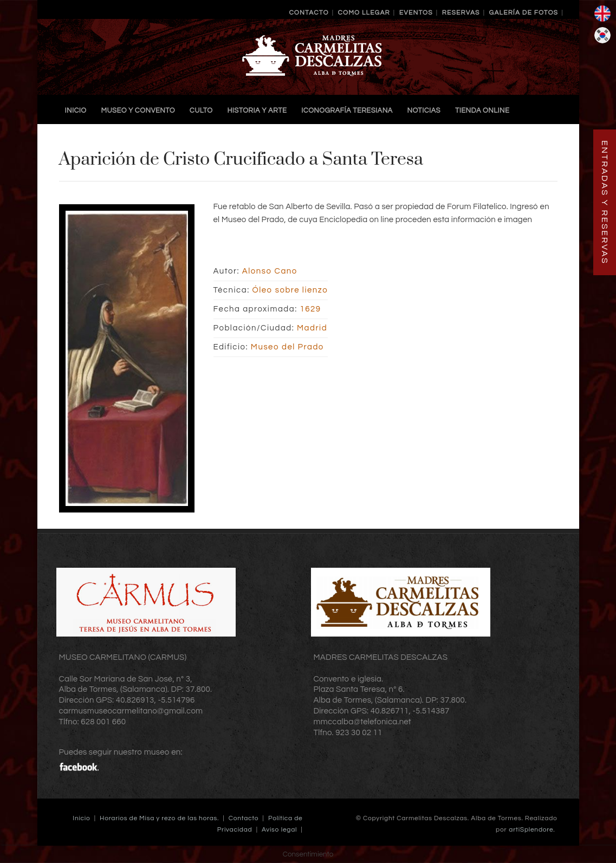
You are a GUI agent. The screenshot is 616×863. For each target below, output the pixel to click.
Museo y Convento (138, 111)
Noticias (424, 111)
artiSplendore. (532, 830)
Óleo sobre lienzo (290, 290)
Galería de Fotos (524, 13)
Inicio (76, 111)
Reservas (461, 13)
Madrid (312, 328)
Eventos (416, 13)
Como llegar (364, 13)
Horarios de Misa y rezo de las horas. (159, 818)
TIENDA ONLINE (482, 111)
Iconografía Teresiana (347, 111)
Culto (201, 111)
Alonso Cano (270, 271)
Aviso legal (279, 830)
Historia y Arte (257, 111)
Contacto (309, 13)
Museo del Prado (287, 347)
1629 (310, 309)
